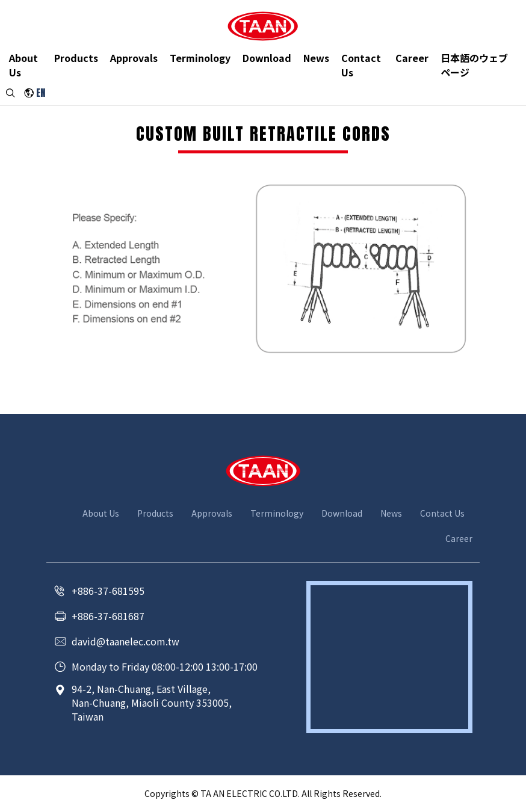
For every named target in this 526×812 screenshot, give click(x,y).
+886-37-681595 (108, 591)
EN (41, 96)
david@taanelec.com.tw (125, 641)
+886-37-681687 (108, 616)
